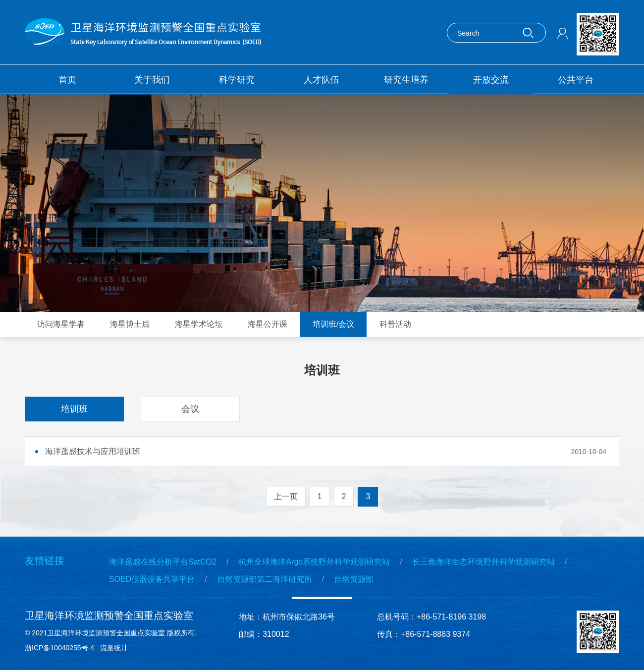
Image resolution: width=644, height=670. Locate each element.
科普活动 (395, 324)
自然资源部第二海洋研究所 (265, 579)
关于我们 (152, 80)
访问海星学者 (61, 324)
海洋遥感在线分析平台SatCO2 (163, 562)
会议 (190, 409)
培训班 (74, 409)
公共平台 (576, 80)
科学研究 (237, 80)
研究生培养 (406, 80)
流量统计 (114, 648)
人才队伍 (322, 80)
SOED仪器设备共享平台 (152, 579)
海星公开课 (268, 324)
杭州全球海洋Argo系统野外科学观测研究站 (314, 562)
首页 (67, 80)
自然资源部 (354, 579)
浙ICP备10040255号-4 (59, 648)
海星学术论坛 (199, 324)
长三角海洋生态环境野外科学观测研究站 (483, 562)
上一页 (286, 496)
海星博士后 (130, 324)
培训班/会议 (333, 324)
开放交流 (491, 80)
